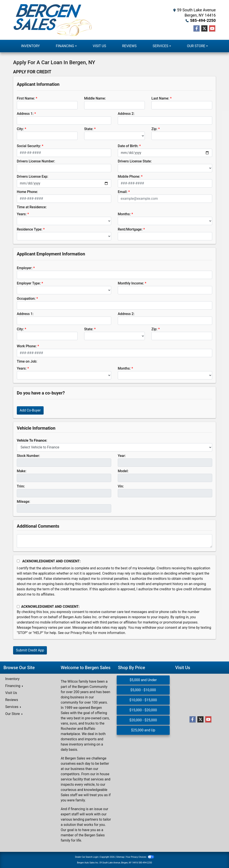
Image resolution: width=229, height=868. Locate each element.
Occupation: (26, 299)
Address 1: (25, 114)
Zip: (154, 129)
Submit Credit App (30, 650)
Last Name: (160, 98)
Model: (123, 471)
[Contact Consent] (18, 607)
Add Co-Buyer (30, 410)
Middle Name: (95, 98)
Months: (124, 214)
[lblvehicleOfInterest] (114, 447)
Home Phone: (27, 192)
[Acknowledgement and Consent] (18, 561)
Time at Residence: (32, 207)
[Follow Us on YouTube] (212, 29)
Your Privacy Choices (140, 857)
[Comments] (114, 541)
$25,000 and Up (143, 730)
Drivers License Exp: (32, 177)
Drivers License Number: (36, 161)
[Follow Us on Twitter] (204, 29)
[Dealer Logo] (53, 20)
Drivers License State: (135, 161)
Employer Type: (29, 283)
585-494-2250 (203, 20)
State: (89, 129)
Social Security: (29, 146)
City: (20, 129)
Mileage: (23, 502)
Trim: (21, 486)
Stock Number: (28, 456)
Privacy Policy (81, 633)
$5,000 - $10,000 (143, 690)
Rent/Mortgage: (130, 229)
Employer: (25, 268)
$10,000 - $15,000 (143, 700)
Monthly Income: (131, 283)
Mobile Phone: (129, 177)
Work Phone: (27, 346)
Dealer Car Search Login (87, 857)
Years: (22, 214)
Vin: (121, 486)
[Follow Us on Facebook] (197, 29)
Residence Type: (30, 229)
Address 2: (126, 114)
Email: (123, 192)
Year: (122, 456)
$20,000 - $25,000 (143, 720)
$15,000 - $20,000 (143, 710)
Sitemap (120, 857)
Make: (22, 471)
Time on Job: (27, 361)
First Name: (26, 98)
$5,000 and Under (143, 680)
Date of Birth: (128, 146)
